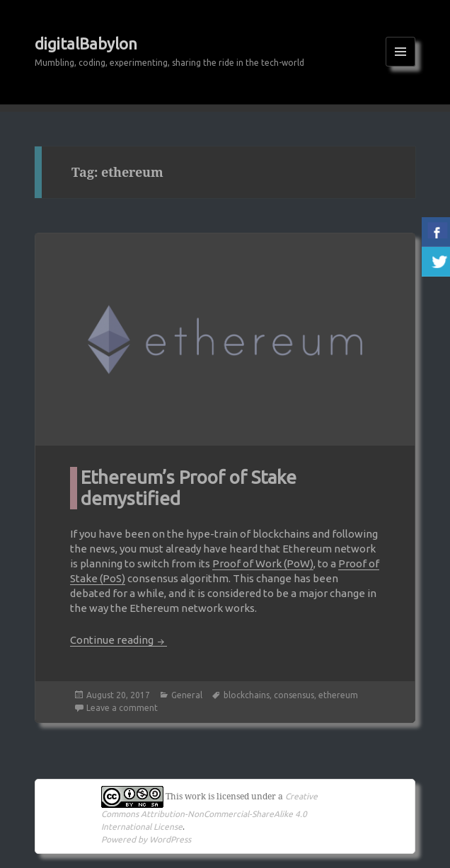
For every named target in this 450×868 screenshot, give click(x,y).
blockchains (247, 695)
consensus (294, 695)
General (187, 695)
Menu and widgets (401, 66)
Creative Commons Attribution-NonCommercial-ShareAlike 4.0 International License (209, 811)
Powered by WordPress (146, 839)
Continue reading (119, 640)
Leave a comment (122, 708)
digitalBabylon (86, 44)
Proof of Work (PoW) (263, 563)
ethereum (338, 695)
